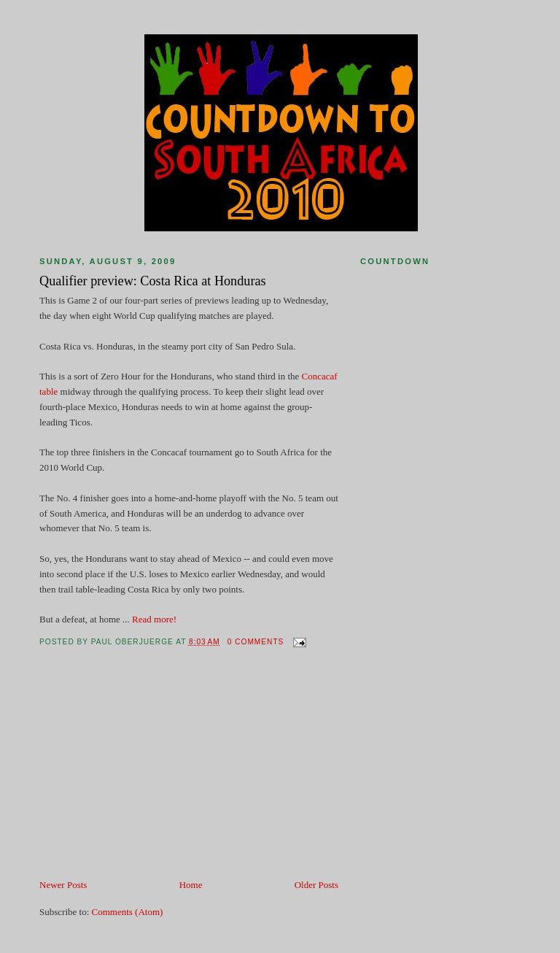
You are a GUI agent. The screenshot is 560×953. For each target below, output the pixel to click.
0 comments (256, 642)
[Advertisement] (149, 776)
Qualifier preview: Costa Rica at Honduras (153, 281)
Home (191, 885)
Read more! (154, 619)
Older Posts (316, 885)
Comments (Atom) (128, 912)
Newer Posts (63, 885)
